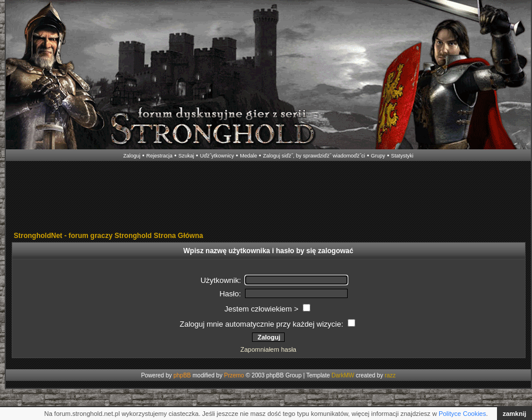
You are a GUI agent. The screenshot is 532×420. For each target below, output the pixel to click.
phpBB (182, 375)
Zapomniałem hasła (268, 349)
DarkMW (343, 375)
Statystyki (402, 156)
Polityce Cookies (462, 414)
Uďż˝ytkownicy (217, 156)
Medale (249, 156)
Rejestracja (160, 156)
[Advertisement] (268, 197)
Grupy (378, 156)
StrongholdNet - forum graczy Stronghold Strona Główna (109, 236)
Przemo (234, 375)
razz (390, 375)
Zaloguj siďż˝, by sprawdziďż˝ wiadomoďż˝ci (314, 156)
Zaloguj (132, 156)
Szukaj (186, 156)
